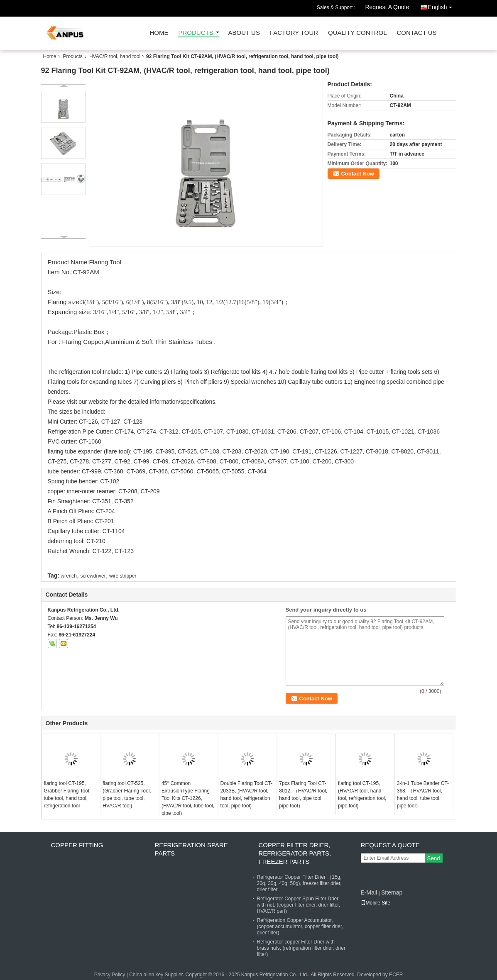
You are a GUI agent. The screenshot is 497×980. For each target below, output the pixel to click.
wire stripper (123, 576)
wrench (69, 576)
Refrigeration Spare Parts (191, 849)
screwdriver (93, 576)
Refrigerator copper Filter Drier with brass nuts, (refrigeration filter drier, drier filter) (301, 948)
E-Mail (369, 892)
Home (159, 33)
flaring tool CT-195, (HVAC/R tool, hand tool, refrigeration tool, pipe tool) (362, 795)
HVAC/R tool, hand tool (115, 56)
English (442, 6)
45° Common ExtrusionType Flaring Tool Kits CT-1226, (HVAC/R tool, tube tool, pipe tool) (188, 798)
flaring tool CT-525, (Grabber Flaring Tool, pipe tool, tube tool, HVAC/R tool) (127, 795)
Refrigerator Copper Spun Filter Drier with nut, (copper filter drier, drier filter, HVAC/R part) (299, 905)
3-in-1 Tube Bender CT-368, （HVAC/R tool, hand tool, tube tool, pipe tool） (423, 795)
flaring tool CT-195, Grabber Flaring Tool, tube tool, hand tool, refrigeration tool (67, 795)
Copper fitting (77, 845)
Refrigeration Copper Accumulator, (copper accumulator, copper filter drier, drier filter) (300, 926)
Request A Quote (387, 7)
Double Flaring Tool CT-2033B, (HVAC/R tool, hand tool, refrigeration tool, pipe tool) (247, 795)
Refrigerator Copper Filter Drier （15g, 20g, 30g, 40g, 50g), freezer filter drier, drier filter (299, 883)
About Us (244, 33)
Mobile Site (376, 903)
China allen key (146, 975)
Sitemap (392, 892)
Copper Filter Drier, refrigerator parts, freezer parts (295, 853)
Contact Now (358, 174)
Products (196, 33)
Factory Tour (294, 33)
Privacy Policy (110, 975)
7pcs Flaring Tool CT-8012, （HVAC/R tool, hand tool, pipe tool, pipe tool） (303, 795)
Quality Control (357, 33)
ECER (396, 975)
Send (434, 858)
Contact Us (416, 33)
